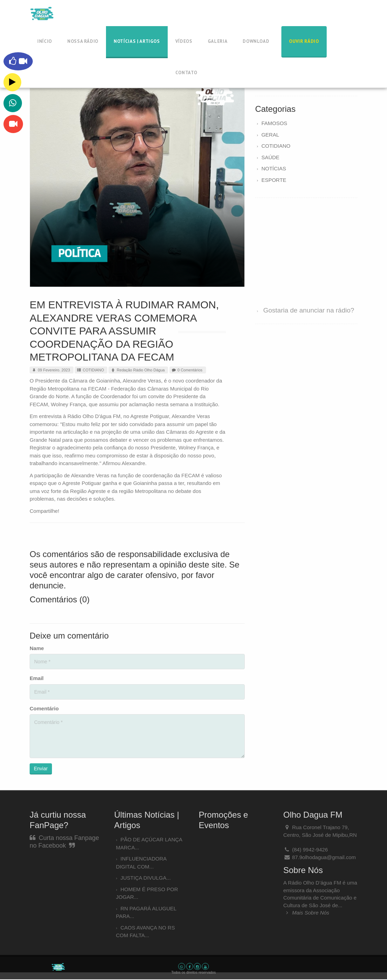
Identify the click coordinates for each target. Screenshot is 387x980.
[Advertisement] (306, 249)
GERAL (270, 135)
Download (256, 41)
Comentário (44, 708)
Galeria (218, 41)
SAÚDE (271, 157)
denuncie (47, 585)
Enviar (41, 769)
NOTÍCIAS (274, 168)
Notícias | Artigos (137, 41)
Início (45, 41)
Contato (186, 73)
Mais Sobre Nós (306, 913)
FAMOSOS (274, 123)
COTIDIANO (90, 370)
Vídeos (184, 41)
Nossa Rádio (83, 41)
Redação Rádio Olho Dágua (137, 370)
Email (37, 678)
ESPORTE (274, 180)
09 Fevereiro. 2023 (51, 370)
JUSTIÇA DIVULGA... (146, 878)
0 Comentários (187, 370)
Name (37, 648)
